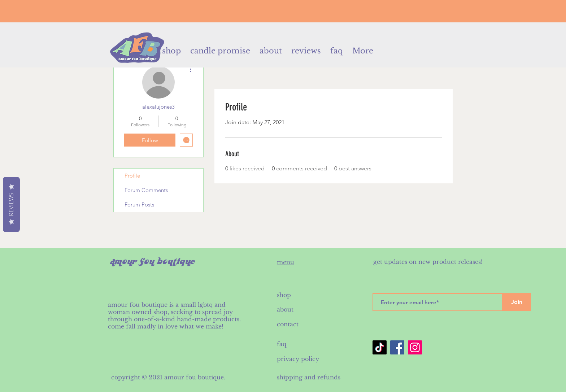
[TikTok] (380, 347)
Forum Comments (146, 190)
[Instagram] (415, 347)
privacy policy (298, 359)
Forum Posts (139, 204)
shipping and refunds (309, 377)
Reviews (11, 204)
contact (289, 324)
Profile (132, 176)
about (285, 309)
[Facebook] (397, 347)
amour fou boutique (194, 377)
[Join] (517, 302)
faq (282, 344)
